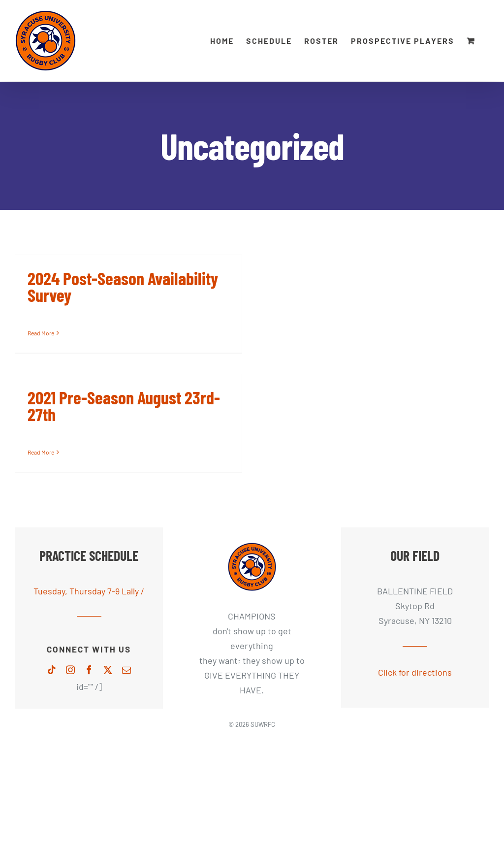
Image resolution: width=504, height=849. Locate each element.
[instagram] (70, 670)
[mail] (126, 670)
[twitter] (108, 670)
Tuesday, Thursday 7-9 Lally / (89, 591)
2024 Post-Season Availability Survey (123, 286)
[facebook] (89, 670)
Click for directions (415, 672)
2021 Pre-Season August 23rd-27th (124, 406)
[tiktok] (52, 670)
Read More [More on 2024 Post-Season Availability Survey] (41, 333)
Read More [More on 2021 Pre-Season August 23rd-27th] (41, 452)
